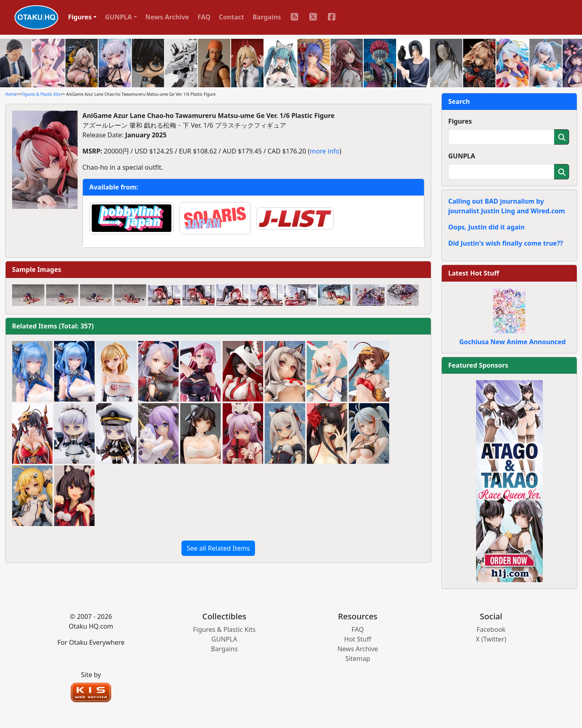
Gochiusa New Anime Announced (512, 342)
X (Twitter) (491, 639)
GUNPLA (462, 156)
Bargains (267, 17)
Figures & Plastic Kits (41, 94)
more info (324, 151)
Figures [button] (80, 17)
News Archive (167, 17)
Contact (232, 17)
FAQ (204, 17)
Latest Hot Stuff (474, 273)
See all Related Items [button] (218, 548)
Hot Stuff (358, 639)
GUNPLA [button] (119, 17)
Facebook (491, 629)
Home (11, 94)
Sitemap (358, 659)
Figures (460, 121)
